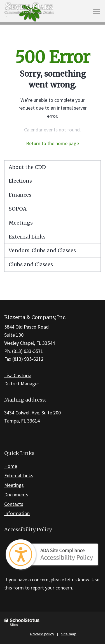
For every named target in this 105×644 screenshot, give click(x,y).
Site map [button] (69, 634)
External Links (27, 237)
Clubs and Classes (31, 264)
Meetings (21, 223)
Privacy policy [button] (42, 634)
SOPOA (18, 209)
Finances (20, 195)
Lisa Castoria (18, 375)
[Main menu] (97, 11)
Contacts (14, 504)
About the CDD (27, 167)
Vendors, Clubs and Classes (42, 250)
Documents (16, 495)
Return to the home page (53, 143)
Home (11, 466)
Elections (20, 181)
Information (17, 513)
